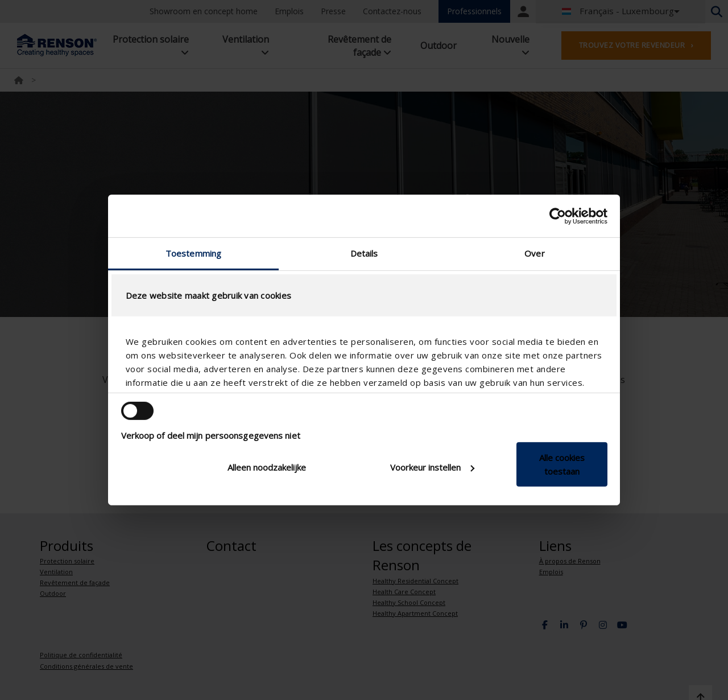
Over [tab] (534, 253)
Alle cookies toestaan (562, 464)
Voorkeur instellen (432, 467)
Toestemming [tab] (193, 253)
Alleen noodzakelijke (267, 467)
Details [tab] (364, 253)
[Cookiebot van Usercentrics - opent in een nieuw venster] (558, 216)
